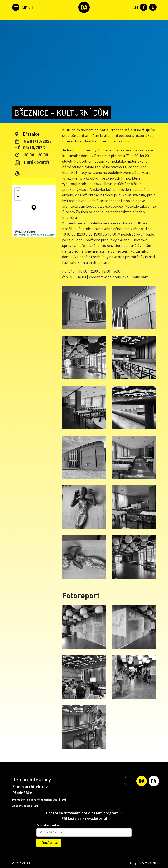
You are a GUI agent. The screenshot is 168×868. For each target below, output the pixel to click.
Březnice (31, 134)
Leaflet (19, 235)
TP (154, 863)
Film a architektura (30, 786)
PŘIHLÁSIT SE (49, 843)
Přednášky (22, 793)
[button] (34, 208)
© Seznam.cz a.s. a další (41, 235)
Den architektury (31, 779)
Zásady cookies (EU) (25, 806)
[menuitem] (134, 7)
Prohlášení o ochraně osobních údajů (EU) (39, 800)
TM (147, 863)
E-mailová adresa (50, 825)
